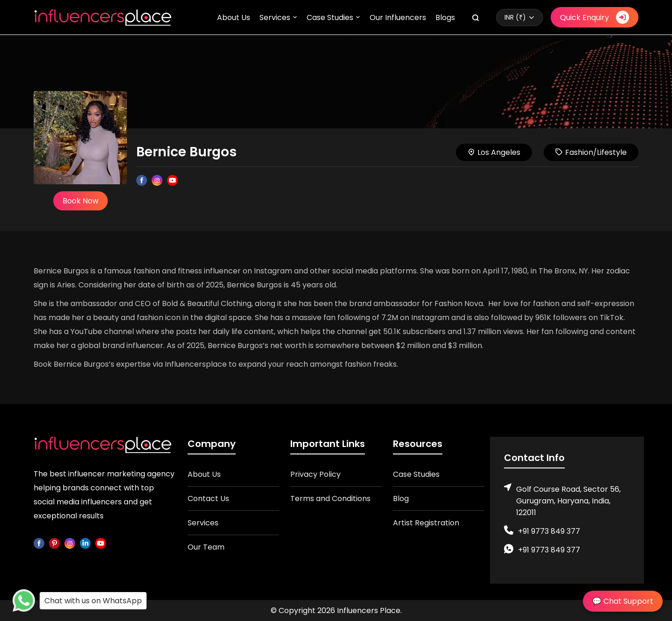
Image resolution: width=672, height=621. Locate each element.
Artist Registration (426, 523)
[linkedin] (85, 543)
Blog (401, 499)
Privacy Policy (315, 474)
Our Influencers (398, 17)
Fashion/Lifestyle (591, 152)
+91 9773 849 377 (549, 531)
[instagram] (70, 543)
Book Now (80, 201)
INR (515, 17)
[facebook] (39, 543)
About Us (234, 17)
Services (275, 17)
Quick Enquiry (595, 17)
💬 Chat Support (623, 601)
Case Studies (330, 17)
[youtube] (101, 543)
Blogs (445, 17)
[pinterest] (54, 543)
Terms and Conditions (330, 499)
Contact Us (208, 499)
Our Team (206, 547)
